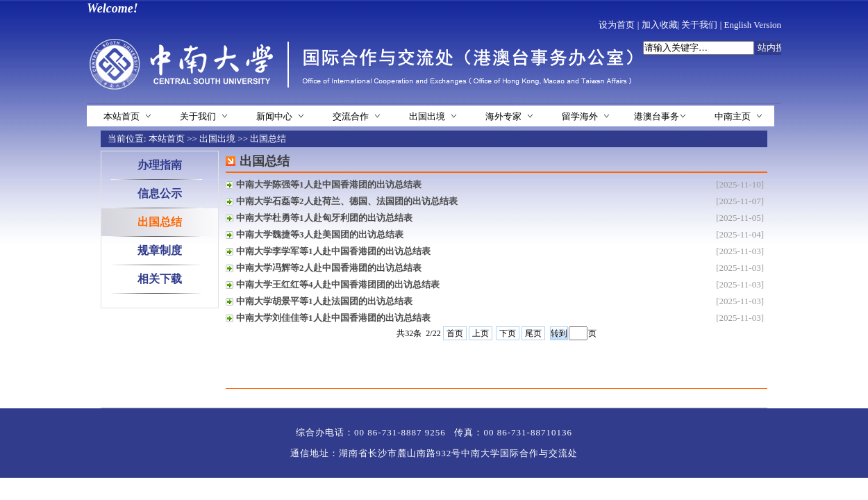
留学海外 (580, 116)
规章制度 (160, 250)
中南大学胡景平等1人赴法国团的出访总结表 (324, 301)
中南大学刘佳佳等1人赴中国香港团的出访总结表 (333, 318)
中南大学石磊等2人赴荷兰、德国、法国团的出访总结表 (347, 201)
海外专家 (503, 116)
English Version (753, 25)
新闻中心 (274, 116)
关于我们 (699, 25)
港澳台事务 (657, 116)
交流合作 (351, 116)
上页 (481, 333)
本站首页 (122, 116)
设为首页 (617, 25)
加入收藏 (660, 25)
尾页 (533, 333)
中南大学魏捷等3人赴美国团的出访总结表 (320, 234)
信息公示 (160, 193)
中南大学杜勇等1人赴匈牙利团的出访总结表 (324, 218)
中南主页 (733, 116)
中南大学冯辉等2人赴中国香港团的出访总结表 (329, 268)
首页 (455, 333)
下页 (508, 333)
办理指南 (160, 165)
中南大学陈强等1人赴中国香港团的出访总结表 (329, 184)
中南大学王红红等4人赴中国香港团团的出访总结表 (338, 284)
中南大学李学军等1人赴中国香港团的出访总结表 (333, 251)
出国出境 (427, 116)
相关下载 (160, 279)
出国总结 (268, 139)
